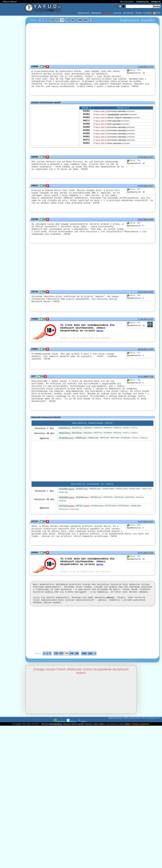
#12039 (66, 454)
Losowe (117, 13)
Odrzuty (107, 13)
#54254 (98, 444)
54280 (86, 135)
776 (52, 20)
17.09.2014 (143, 332)
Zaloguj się (156, 2)
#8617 (115, 454)
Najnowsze (84, 13)
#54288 (126, 444)
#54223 (135, 449)
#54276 (77, 444)
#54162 (63, 517)
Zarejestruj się (142, 2)
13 (136, 73)
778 (62, 20)
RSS (157, 13)
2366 (80, 20)
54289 (86, 138)
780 (72, 20)
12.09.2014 (143, 67)
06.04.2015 (143, 304)
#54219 (65, 449)
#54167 (108, 514)
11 (136, 338)
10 (136, 198)
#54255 (63, 509)
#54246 (82, 514)
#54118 (88, 449)
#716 (135, 454)
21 (136, 578)
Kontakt (147, 13)
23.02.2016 (143, 229)
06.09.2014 (143, 362)
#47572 (75, 526)
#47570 (64, 526)
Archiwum (128, 13)
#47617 (83, 522)
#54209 (96, 514)
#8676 (104, 454)
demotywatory (56, 748)
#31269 (125, 454)
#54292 (88, 444)
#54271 (135, 444)
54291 (86, 146)
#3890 (81, 454)
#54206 (108, 449)
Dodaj (138, 13)
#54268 (67, 505)
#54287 (108, 444)
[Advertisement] (12, 434)
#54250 (65, 444)
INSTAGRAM (60, 745)
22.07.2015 (143, 572)
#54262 (117, 444)
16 (136, 167)
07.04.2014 (143, 161)
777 (57, 20)
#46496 (136, 522)
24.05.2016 (143, 192)
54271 (86, 127)
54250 (86, 131)
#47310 (67, 522)
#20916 (93, 454)
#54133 (117, 449)
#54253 (95, 505)
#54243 (108, 505)
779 (67, 20)
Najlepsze (96, 13)
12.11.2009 (143, 390)
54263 (86, 123)
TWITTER (71, 745)
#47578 (111, 522)
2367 (86, 20)
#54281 (147, 505)
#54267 (82, 505)
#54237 (126, 449)
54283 (86, 120)
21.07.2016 (143, 538)
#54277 (98, 449)
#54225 (119, 514)
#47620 (97, 522)
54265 (86, 116)
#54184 (130, 514)
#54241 (140, 514)
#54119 (77, 449)
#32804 (144, 454)
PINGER (82, 745)
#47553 (123, 522)
